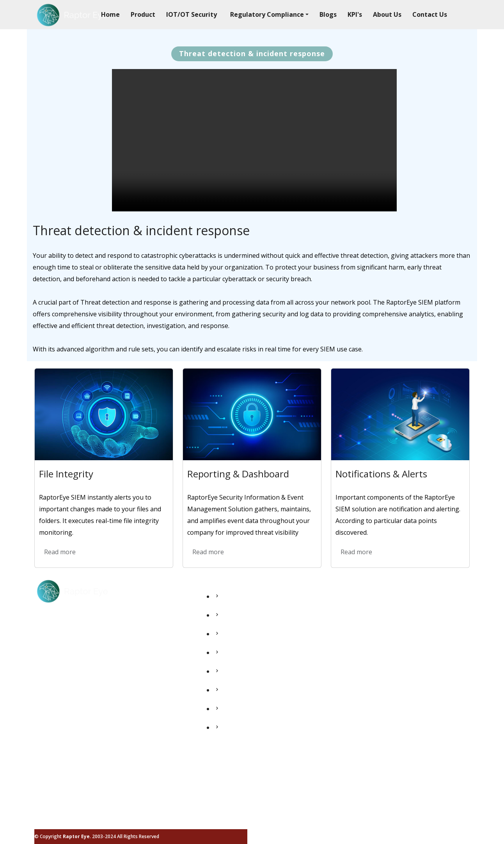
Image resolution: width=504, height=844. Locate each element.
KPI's (355, 14)
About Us (387, 14)
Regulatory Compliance (248, 662)
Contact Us (430, 14)
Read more (60, 552)
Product (143, 14)
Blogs (328, 14)
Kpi (218, 681)
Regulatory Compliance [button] (267, 14)
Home (110, 14)
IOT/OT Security (192, 14)
